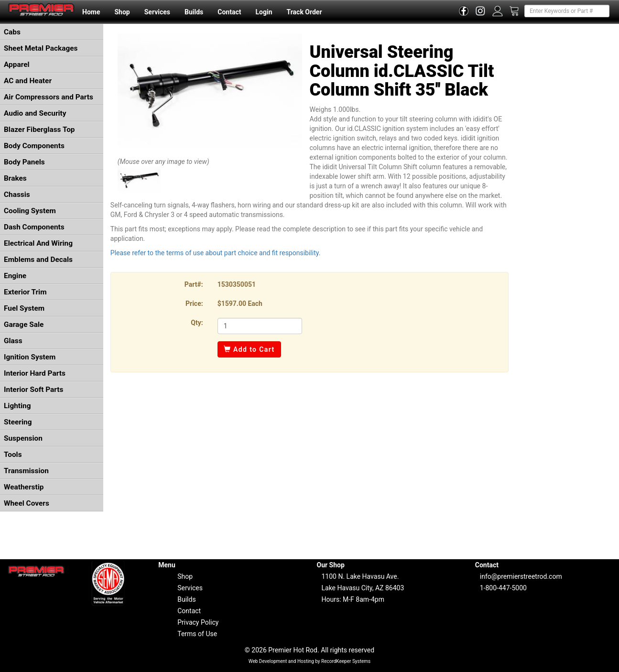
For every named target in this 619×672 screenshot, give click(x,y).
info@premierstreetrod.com (521, 576)
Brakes (15, 178)
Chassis (17, 195)
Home (91, 12)
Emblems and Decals (38, 260)
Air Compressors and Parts (49, 97)
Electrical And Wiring (38, 243)
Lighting (17, 406)
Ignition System (30, 357)
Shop (122, 12)
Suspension (23, 438)
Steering (18, 422)
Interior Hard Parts (35, 373)
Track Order (304, 12)
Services (157, 12)
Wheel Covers (27, 503)
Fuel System (24, 308)
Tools (13, 455)
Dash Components (34, 227)
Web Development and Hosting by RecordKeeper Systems (310, 661)
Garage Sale (24, 325)
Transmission (26, 471)
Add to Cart (249, 349)
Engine (15, 276)
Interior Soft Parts (33, 390)
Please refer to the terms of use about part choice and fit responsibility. (216, 253)
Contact (229, 12)
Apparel (17, 65)
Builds (194, 12)
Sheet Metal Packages (41, 48)
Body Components (34, 146)
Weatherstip (24, 487)
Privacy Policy (198, 622)
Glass (13, 341)
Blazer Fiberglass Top (39, 130)
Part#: (194, 284)
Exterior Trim (25, 292)
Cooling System (30, 211)
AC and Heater (28, 81)
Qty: (197, 323)
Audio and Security (35, 113)
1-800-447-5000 (503, 588)
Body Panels (24, 162)
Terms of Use (197, 634)
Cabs (12, 32)
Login (264, 12)
